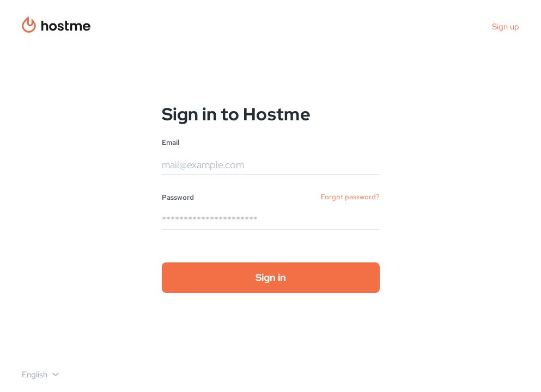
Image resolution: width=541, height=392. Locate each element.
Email (171, 142)
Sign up (506, 27)
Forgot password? (350, 197)
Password (178, 197)
